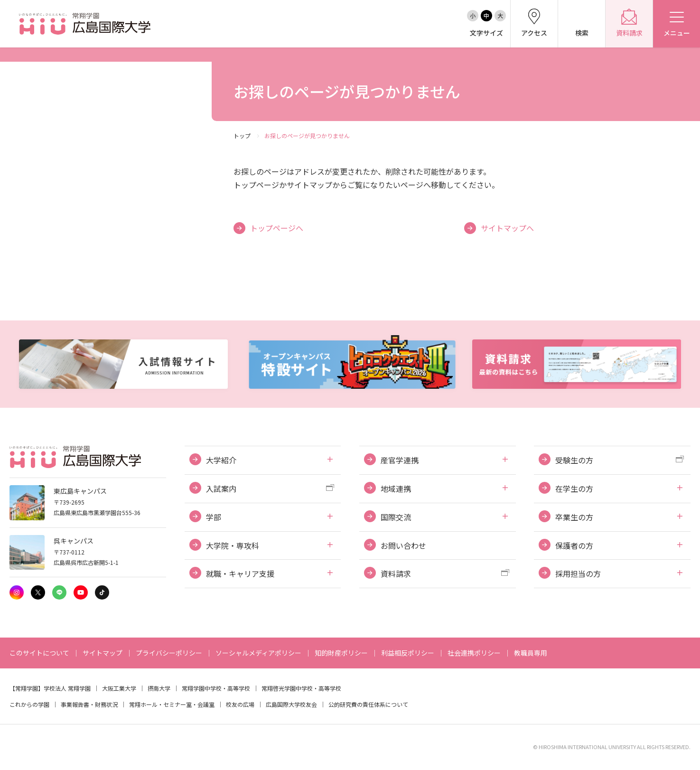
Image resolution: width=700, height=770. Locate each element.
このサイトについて (39, 653)
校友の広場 (240, 704)
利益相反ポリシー (408, 653)
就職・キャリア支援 (240, 573)
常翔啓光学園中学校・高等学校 (301, 688)
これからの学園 (29, 704)
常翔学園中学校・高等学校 (216, 688)
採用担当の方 (578, 573)
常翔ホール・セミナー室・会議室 (172, 704)
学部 (214, 517)
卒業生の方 (574, 517)
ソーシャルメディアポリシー (258, 653)
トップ (242, 136)
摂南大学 (159, 688)
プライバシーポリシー (169, 653)
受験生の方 (574, 460)
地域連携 (396, 488)
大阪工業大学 (119, 688)
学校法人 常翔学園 (67, 688)
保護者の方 (574, 545)
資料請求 (396, 573)
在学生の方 (574, 488)
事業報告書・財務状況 (89, 704)
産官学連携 (400, 460)
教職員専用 (531, 653)
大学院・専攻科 (233, 545)
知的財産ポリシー (341, 653)
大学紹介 (221, 460)
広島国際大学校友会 (291, 704)
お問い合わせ (403, 545)
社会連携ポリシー (474, 653)
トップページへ (277, 228)
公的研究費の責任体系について (368, 704)
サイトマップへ (507, 228)
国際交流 (396, 517)
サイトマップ (103, 653)
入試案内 (221, 488)
